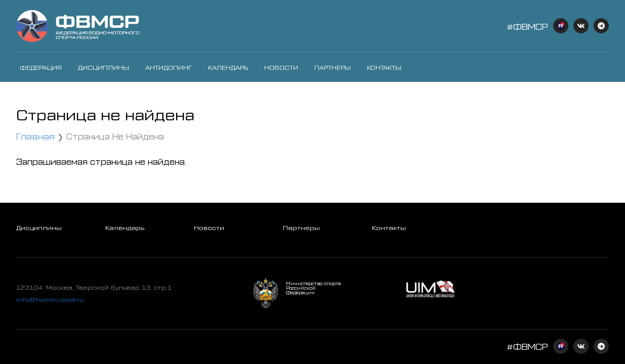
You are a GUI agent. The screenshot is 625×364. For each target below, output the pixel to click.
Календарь (228, 67)
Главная (35, 136)
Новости (281, 67)
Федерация (41, 67)
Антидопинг (169, 67)
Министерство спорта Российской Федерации (313, 288)
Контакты (384, 67)
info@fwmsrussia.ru (50, 299)
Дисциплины (103, 67)
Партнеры (332, 67)
